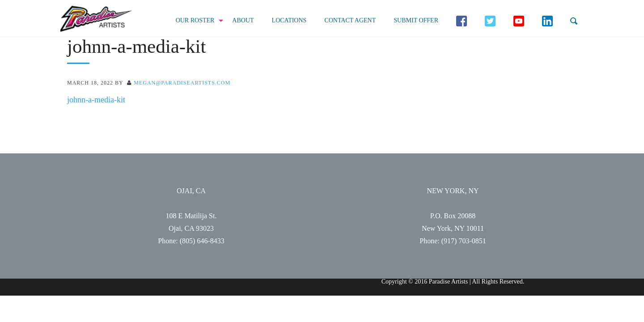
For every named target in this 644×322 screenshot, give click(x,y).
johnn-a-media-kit (96, 100)
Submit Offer (416, 20)
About (243, 20)
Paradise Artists (96, 19)
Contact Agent (350, 20)
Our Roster (195, 20)
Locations (289, 20)
